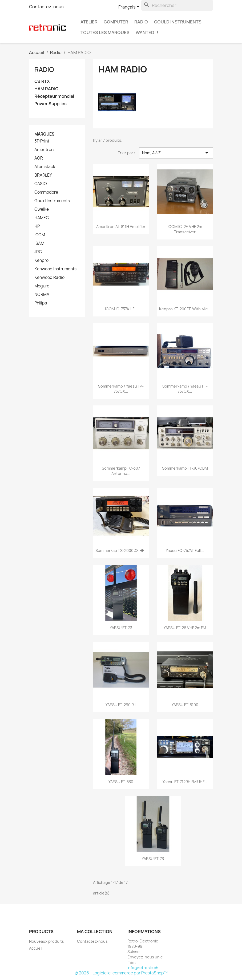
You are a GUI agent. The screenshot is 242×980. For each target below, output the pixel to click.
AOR (39, 158)
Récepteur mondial (54, 96)
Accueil (36, 948)
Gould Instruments (178, 22)
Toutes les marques (105, 32)
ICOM (40, 235)
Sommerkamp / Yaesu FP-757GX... (121, 389)
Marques (44, 134)
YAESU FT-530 (121, 782)
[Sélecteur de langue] (130, 7)
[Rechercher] (177, 5)
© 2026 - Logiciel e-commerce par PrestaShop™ (121, 973)
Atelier (89, 22)
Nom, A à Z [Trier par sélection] (176, 153)
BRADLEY (43, 175)
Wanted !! (147, 32)
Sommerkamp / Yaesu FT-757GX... (185, 389)
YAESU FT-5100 (185, 705)
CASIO (41, 184)
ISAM (39, 243)
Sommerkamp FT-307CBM (185, 468)
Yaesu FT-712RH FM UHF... (185, 782)
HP (37, 226)
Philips (41, 303)
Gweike (42, 209)
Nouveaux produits (47, 941)
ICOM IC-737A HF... (121, 309)
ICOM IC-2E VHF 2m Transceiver (185, 229)
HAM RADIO (47, 89)
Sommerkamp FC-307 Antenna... (121, 471)
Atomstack (45, 167)
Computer (116, 22)
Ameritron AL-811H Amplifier (121, 227)
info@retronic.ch (143, 968)
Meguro (42, 286)
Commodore (46, 192)
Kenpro (41, 261)
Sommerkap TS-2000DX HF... (121, 550)
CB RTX (42, 81)
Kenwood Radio (49, 278)
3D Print (42, 141)
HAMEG (42, 218)
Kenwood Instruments (55, 269)
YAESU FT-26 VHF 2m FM (185, 628)
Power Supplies (51, 104)
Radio (141, 22)
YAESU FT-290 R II (121, 705)
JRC (38, 252)
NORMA (42, 295)
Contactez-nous (46, 7)
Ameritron (44, 150)
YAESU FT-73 (153, 859)
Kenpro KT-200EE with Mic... (185, 309)
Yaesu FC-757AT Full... (185, 550)
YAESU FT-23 (121, 628)
